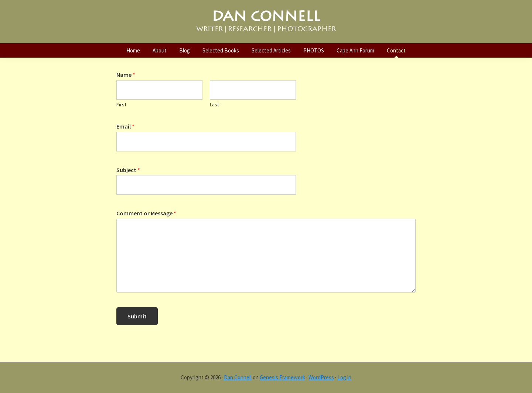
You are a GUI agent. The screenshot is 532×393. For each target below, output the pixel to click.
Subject (128, 170)
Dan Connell (238, 377)
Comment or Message (146, 213)
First (121, 105)
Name (126, 75)
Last (214, 105)
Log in (344, 377)
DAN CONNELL (266, 16)
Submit (137, 316)
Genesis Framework (282, 377)
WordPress (321, 377)
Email (125, 126)
